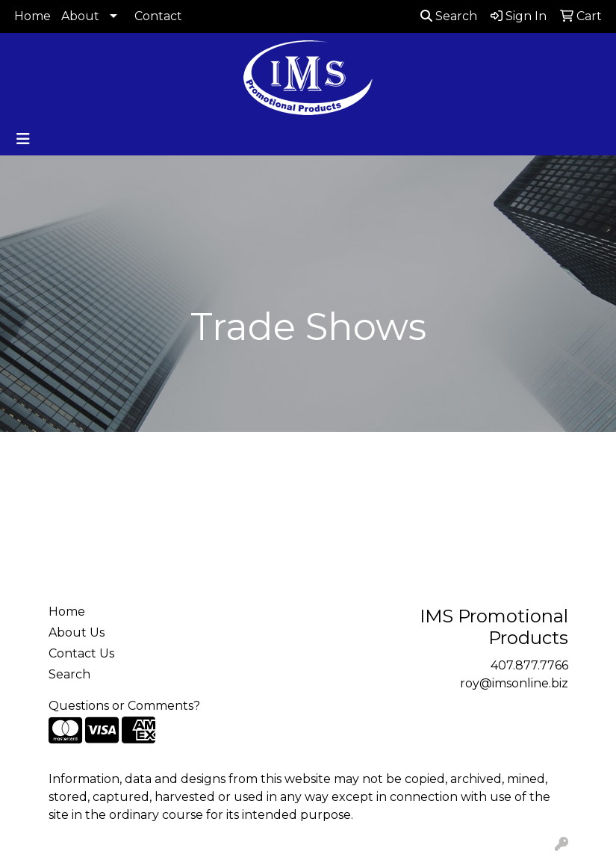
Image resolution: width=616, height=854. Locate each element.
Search (449, 16)
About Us (77, 632)
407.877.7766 (529, 665)
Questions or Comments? (124, 706)
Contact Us (81, 653)
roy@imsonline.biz (514, 683)
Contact (158, 16)
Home (32, 16)
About (80, 16)
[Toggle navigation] (23, 139)
